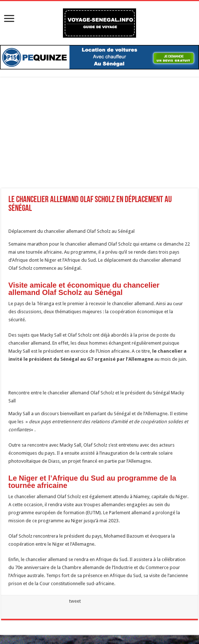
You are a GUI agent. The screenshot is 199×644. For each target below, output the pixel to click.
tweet (75, 601)
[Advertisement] (99, 137)
